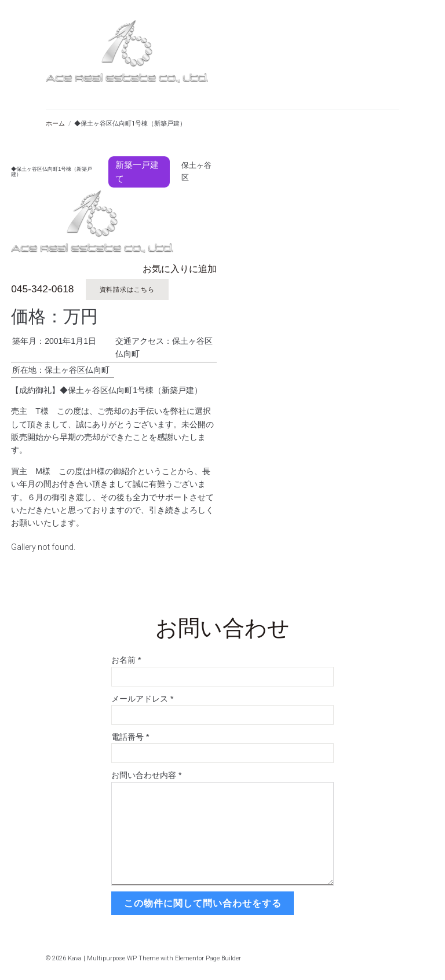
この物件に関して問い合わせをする (202, 902)
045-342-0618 (42, 289)
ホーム (55, 124)
